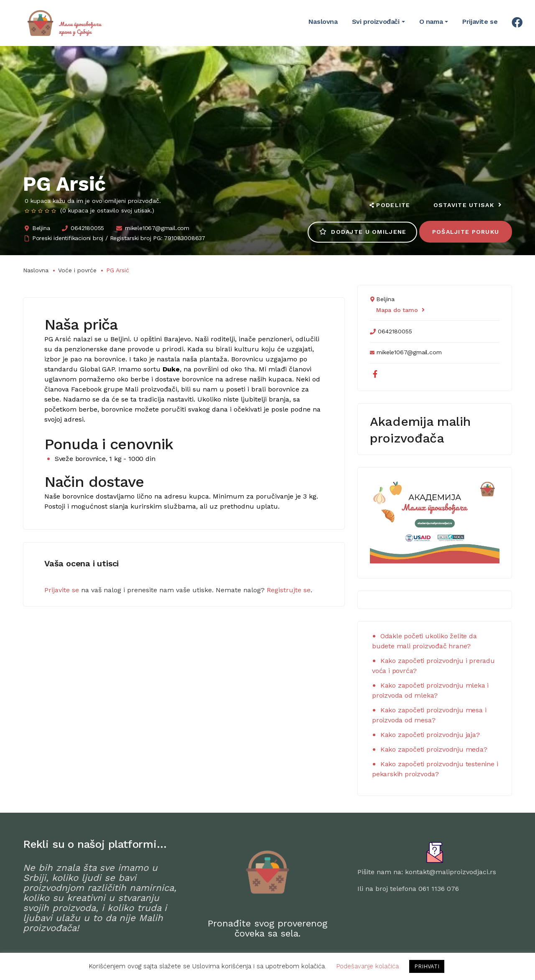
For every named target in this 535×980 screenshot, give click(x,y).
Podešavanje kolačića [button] (368, 966)
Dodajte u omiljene (361, 232)
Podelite (390, 205)
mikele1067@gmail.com (157, 228)
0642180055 (87, 228)
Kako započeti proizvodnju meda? (434, 749)
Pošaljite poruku (465, 232)
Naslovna (36, 270)
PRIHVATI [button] (427, 966)
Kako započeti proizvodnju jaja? (430, 735)
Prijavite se (62, 590)
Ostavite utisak (467, 205)
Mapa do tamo (400, 310)
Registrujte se (289, 590)
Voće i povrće (77, 270)
